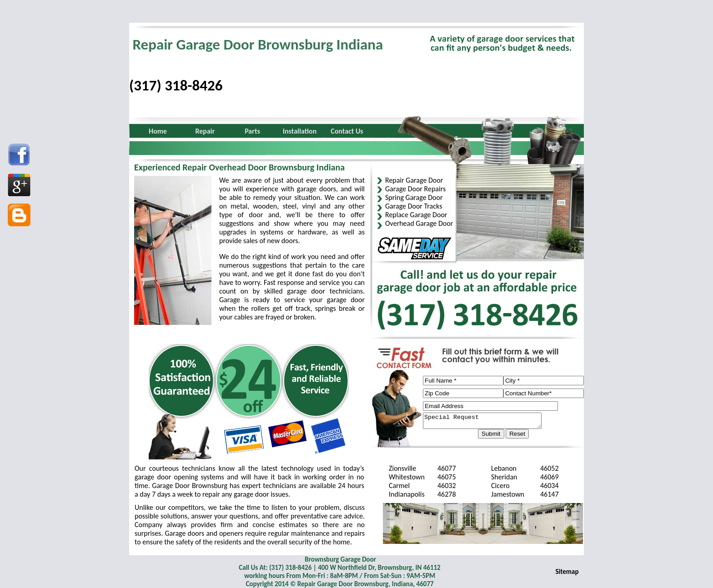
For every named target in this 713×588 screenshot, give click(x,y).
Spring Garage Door (414, 197)
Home (158, 131)
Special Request (489, 422)
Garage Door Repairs (415, 189)
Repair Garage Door (414, 180)
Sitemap (567, 572)
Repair (205, 131)
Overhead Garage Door (419, 223)
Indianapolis (407, 494)
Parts (252, 131)
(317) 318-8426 (176, 85)
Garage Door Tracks (414, 206)
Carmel (399, 486)
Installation (300, 131)
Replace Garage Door (416, 215)
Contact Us (347, 131)
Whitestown (407, 477)
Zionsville (402, 468)
